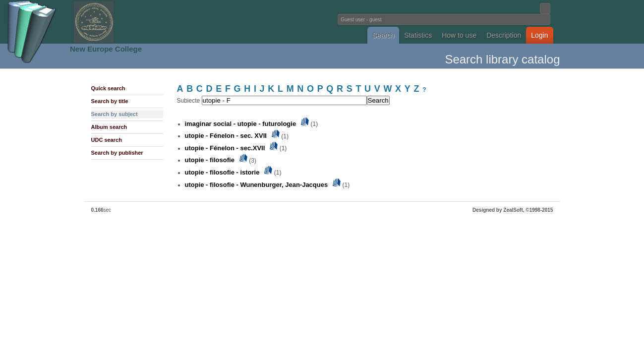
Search (383, 35)
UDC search (107, 140)
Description (504, 35)
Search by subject (115, 114)
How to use (459, 35)
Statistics (418, 35)
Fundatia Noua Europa (159, 22)
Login (539, 35)
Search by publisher (117, 153)
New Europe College (106, 49)
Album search (109, 127)
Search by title (110, 101)
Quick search (108, 88)
